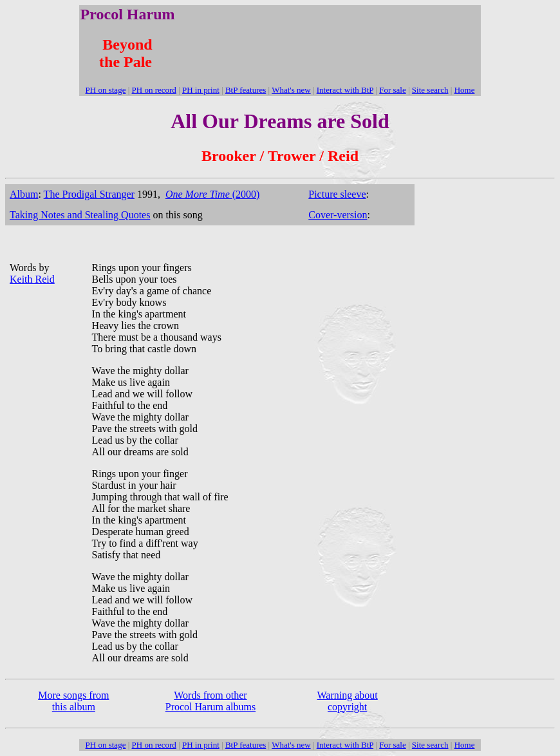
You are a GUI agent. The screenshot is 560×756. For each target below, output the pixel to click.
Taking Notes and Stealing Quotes (80, 215)
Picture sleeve (337, 194)
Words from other (210, 695)
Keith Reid (32, 279)
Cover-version (338, 215)
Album (24, 194)
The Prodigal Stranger (89, 194)
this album (74, 707)
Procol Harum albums (210, 707)
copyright (347, 707)
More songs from (73, 695)
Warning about (348, 695)
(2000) (213, 194)
